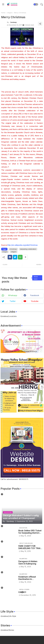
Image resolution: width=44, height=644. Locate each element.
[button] (36, 4)
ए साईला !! (22, 592)
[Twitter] (15, 257)
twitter (13, 301)
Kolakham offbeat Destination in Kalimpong (27, 578)
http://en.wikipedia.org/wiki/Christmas (23, 245)
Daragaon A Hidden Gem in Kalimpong (28, 563)
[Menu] (3, 4)
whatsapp (13, 295)
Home (3, 13)
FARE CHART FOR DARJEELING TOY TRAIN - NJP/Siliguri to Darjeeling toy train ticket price (30, 547)
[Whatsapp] (20, 257)
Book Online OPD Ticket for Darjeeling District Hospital (30, 532)
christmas (13, 249)
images (5, 252)
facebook (35, 295)
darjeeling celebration (28, 249)
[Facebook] (10, 257)
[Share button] (25, 257)
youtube (35, 301)
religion (10, 13)
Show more (36, 278)
